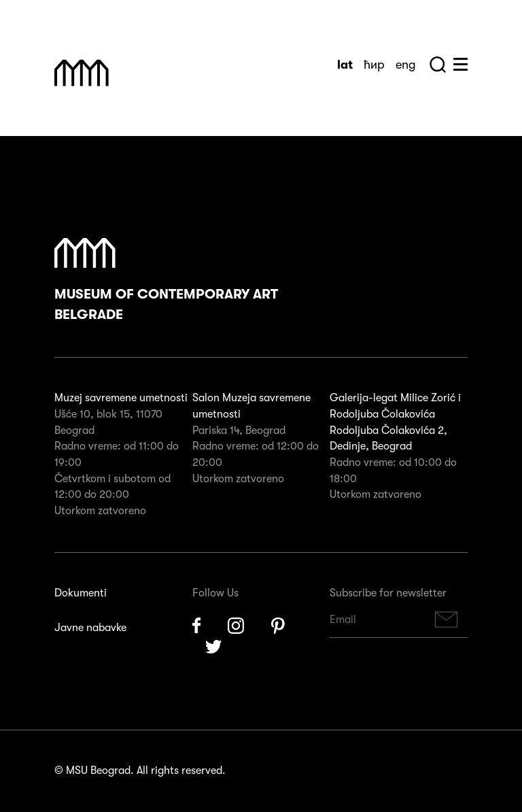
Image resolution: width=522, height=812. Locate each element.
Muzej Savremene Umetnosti (82, 73)
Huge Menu (460, 64)
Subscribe (447, 620)
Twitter (214, 648)
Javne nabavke (90, 628)
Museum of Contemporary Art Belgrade (166, 280)
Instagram (236, 626)
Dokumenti (81, 593)
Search (438, 65)
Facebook (196, 626)
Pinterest (278, 626)
